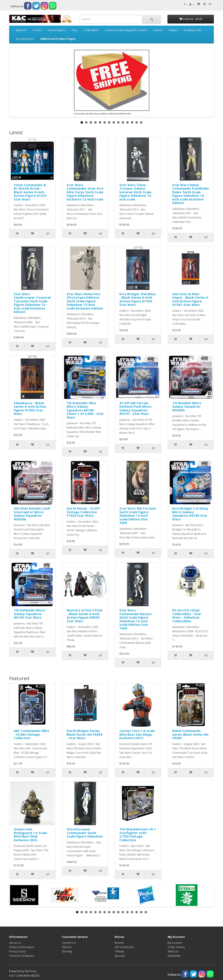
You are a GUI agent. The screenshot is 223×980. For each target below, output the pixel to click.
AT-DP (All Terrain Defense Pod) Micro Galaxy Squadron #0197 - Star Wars (135, 408)
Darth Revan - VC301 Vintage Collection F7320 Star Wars (83, 512)
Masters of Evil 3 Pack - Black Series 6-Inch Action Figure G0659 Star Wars (85, 616)
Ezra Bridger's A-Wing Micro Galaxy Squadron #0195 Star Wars (190, 514)
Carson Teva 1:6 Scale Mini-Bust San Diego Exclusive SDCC (137, 734)
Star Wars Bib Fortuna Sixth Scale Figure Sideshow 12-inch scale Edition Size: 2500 (138, 515)
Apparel (21, 30)
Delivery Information (22, 947)
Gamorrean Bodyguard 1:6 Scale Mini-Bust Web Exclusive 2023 (30, 834)
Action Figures (56, 30)
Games (158, 30)
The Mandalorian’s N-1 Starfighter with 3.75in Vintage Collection (138, 834)
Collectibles (91, 30)
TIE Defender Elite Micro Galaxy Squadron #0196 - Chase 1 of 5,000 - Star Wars (85, 410)
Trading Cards (193, 30)
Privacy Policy (17, 951)
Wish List (173, 951)
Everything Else (25, 39)
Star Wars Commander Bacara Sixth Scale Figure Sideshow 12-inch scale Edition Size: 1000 (135, 619)
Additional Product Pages (58, 39)
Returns (67, 947)
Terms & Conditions (21, 956)
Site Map (67, 951)
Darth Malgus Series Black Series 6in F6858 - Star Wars (84, 734)
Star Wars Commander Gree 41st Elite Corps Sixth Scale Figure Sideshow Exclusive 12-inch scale (85, 192)
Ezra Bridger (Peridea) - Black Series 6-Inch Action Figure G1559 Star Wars (137, 299)
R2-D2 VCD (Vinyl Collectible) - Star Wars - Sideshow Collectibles (187, 616)
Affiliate (119, 951)
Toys (75, 30)
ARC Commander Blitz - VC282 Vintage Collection (31, 734)
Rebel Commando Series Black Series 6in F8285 (190, 734)
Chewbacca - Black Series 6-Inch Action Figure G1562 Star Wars (30, 408)
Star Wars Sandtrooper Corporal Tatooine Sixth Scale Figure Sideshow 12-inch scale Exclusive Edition (32, 303)
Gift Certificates (124, 947)
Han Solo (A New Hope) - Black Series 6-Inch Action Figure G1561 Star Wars (191, 299)
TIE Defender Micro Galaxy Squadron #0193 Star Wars (30, 614)
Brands (119, 943)
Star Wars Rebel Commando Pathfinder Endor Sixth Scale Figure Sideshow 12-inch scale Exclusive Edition (191, 194)
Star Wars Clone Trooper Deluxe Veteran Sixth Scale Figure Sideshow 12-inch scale (136, 192)
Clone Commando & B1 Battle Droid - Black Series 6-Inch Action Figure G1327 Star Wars (30, 192)
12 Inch (37, 30)
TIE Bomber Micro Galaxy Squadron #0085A (187, 406)
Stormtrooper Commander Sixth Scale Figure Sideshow (85, 833)
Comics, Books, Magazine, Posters (126, 30)
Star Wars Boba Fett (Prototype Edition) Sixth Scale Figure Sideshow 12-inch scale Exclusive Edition (85, 301)
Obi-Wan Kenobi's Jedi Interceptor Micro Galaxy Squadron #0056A (32, 514)
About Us (15, 943)
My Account (175, 943)
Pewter (173, 30)
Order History (176, 947)
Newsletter (174, 956)
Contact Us (69, 943)
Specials (120, 956)
